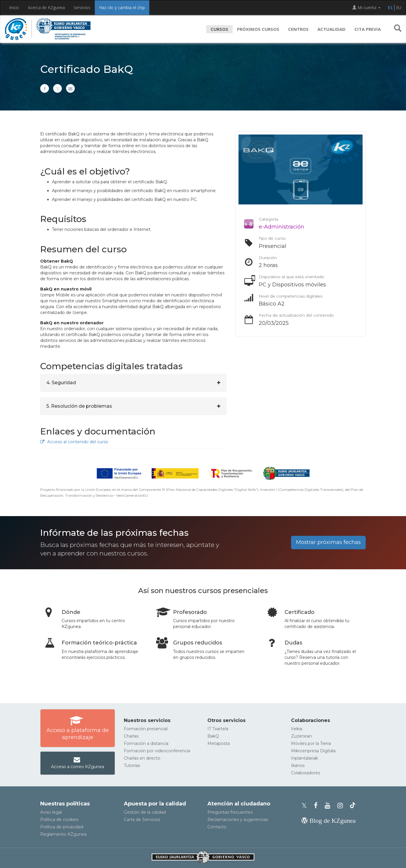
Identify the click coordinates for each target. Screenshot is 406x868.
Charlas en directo (142, 758)
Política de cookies (59, 820)
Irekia (297, 729)
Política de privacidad (62, 827)
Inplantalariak (304, 758)
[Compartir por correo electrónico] (70, 88)
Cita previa (368, 29)
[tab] (133, 383)
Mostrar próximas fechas (328, 542)
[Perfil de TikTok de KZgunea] (353, 806)
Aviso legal (51, 812)
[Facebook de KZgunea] (318, 806)
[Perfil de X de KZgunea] (306, 806)
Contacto (217, 827)
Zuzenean (301, 736)
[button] (398, 29)
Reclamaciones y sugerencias (238, 820)
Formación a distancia (146, 743)
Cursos (219, 29)
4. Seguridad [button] (61, 383)
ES (390, 7)
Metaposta (219, 743)
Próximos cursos (258, 29)
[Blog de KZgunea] (328, 821)
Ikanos (298, 765)
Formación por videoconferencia (157, 751)
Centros (298, 29)
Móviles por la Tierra (311, 743)
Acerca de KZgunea (46, 7)
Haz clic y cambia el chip (122, 7)
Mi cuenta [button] (366, 7)
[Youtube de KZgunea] (329, 806)
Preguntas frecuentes (230, 812)
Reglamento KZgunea (63, 834)
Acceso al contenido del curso (74, 442)
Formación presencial (146, 729)
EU (399, 7)
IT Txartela (218, 729)
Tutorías (132, 765)
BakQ (213, 736)
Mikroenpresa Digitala (313, 751)
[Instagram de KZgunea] (342, 806)
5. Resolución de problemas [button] (79, 406)
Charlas (131, 736)
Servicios (82, 7)
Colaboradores (306, 773)
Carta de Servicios (142, 820)
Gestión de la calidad (145, 812)
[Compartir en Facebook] (45, 88)
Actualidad (331, 29)
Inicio (14, 7)
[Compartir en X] (57, 88)
